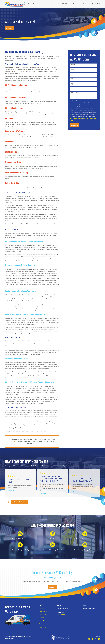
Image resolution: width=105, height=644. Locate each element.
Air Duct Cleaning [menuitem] (66, 4)
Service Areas (43, 621)
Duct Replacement (12, 152)
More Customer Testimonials (19, 502)
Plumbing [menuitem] (75, 4)
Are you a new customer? (76, 88)
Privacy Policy (86, 118)
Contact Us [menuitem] (82, 4)
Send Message (75, 125)
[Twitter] (96, 639)
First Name (73, 64)
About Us (41, 608)
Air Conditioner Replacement (17, 85)
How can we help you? (76, 93)
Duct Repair (10, 141)
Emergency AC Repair (14, 162)
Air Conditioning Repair (14, 108)
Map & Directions (61, 614)
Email (72, 79)
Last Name (73, 69)
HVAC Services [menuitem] (44, 4)
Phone (72, 74)
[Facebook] (92, 639)
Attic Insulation (11, 118)
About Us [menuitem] (36, 4)
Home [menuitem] (29, 4)
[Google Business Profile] (89, 639)
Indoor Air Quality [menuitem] (55, 4)
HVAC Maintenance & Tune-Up (17, 173)
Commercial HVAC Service (16, 131)
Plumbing (41, 618)
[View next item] (9, 502)
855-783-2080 (95, 4)
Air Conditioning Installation (16, 97)
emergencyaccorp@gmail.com (76, 118)
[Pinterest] (99, 639)
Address (73, 83)
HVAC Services (43, 611)
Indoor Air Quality (12, 183)
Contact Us (10, 28)
